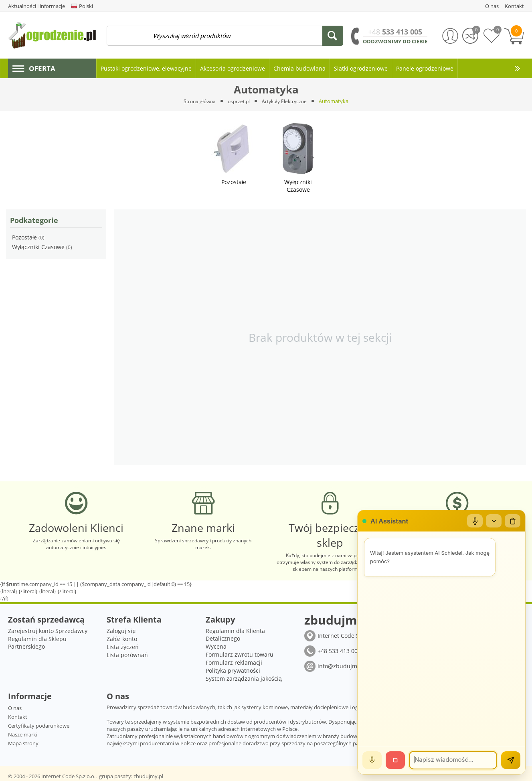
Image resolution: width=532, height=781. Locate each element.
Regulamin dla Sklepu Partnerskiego (37, 641)
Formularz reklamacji (234, 661)
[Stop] (395, 760)
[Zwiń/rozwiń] (493, 521)
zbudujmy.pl (148, 775)
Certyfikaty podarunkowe (39, 724)
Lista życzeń (122, 646)
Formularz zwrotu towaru (240, 653)
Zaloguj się (121, 630)
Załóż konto (122, 638)
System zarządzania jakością (244, 677)
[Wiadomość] (453, 760)
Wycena (216, 645)
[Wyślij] (511, 760)
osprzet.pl (238, 101)
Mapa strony (23, 742)
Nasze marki (23, 733)
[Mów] (372, 760)
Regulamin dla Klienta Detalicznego (235, 633)
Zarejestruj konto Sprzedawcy (48, 630)
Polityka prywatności (233, 669)
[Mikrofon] (474, 521)
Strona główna (197, 101)
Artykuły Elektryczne (286, 101)
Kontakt (18, 716)
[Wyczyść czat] (512, 521)
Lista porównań (127, 654)
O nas (15, 707)
